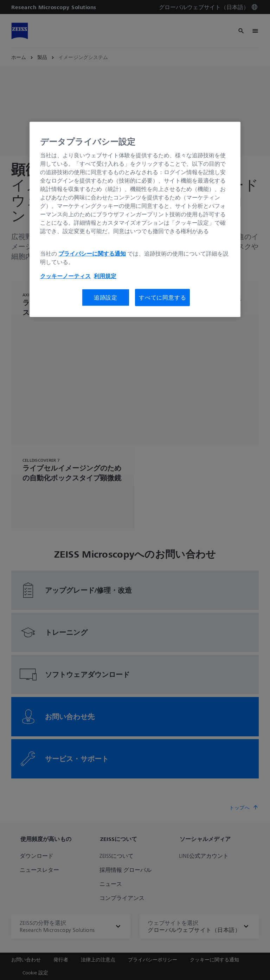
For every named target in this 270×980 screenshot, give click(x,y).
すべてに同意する (162, 297)
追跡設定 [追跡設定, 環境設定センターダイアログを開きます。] (106, 297)
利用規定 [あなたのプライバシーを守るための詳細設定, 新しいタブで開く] (105, 276)
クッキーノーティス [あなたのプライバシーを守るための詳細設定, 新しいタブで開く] (65, 276)
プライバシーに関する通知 (92, 254)
